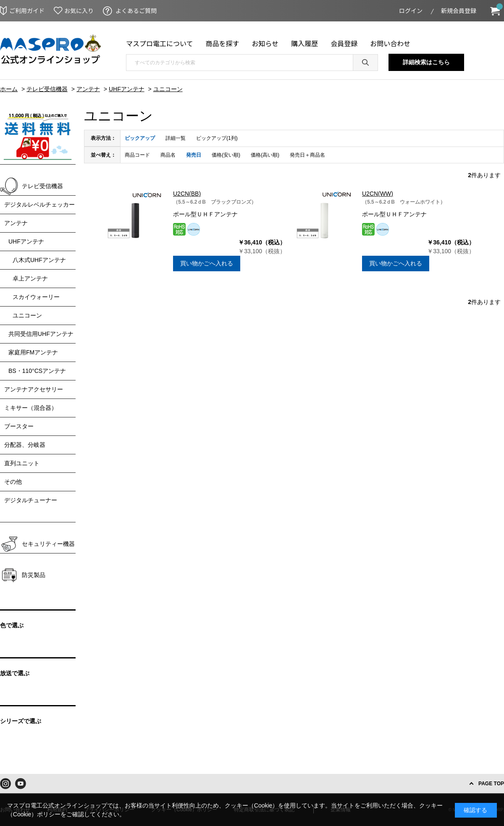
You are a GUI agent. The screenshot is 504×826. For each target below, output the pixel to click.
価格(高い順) (265, 155)
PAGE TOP (491, 784)
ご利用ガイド (27, 10)
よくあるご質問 (136, 10)
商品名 (168, 155)
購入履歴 (304, 43)
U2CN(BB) (187, 194)
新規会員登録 (459, 10)
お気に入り (79, 10)
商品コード (137, 155)
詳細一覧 (176, 138)
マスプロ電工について (160, 43)
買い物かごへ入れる (207, 263)
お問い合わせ (390, 43)
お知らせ (265, 43)
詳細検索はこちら (426, 62)
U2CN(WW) (378, 194)
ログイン (411, 10)
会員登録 (344, 43)
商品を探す (223, 43)
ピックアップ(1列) (217, 138)
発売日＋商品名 (307, 155)
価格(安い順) (226, 155)
